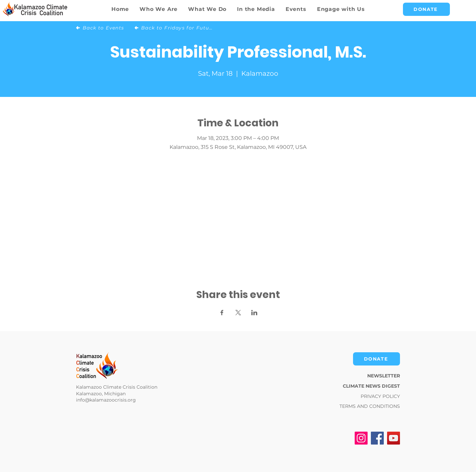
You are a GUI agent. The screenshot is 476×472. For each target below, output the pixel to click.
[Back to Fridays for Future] (174, 28)
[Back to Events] (103, 28)
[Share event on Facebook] (222, 313)
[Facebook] (377, 438)
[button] (207, 9)
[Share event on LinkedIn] (254, 313)
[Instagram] (361, 438)
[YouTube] (394, 438)
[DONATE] (426, 9)
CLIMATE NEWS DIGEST (371, 386)
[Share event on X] (238, 313)
